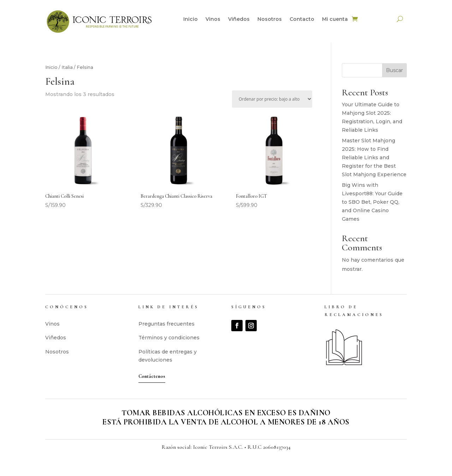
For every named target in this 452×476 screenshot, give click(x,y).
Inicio (191, 19)
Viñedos (239, 19)
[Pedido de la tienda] (272, 99)
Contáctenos (152, 376)
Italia (67, 67)
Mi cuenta (335, 19)
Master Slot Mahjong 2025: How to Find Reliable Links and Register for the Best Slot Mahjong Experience (374, 157)
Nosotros (270, 19)
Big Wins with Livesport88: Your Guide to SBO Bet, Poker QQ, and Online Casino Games (372, 202)
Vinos (213, 19)
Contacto (302, 19)
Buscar (394, 70)
